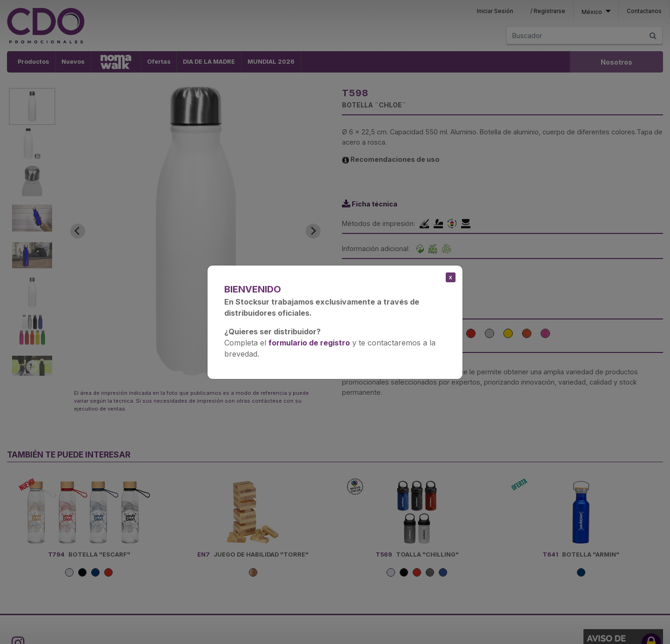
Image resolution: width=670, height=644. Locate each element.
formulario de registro (309, 343)
